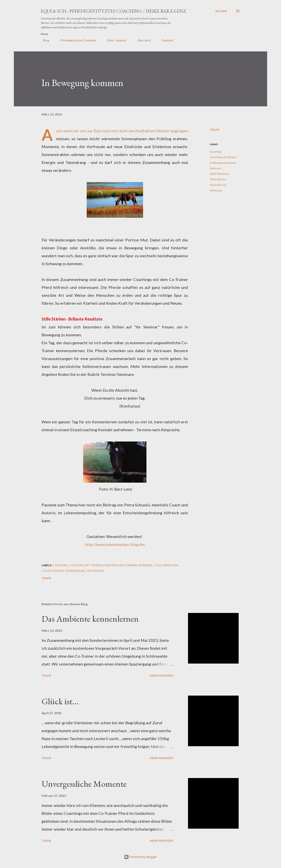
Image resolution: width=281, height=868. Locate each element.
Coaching (216, 152)
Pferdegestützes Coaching (76, 40)
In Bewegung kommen (223, 163)
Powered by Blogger (140, 857)
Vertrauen (216, 190)
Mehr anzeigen (161, 676)
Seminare (215, 168)
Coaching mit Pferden (223, 157)
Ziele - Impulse (114, 40)
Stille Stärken (218, 179)
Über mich (142, 40)
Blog (44, 40)
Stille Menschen (219, 174)
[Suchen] (221, 11)
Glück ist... (60, 701)
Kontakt (165, 40)
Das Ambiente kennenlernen (90, 619)
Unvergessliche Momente (84, 784)
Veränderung (218, 185)
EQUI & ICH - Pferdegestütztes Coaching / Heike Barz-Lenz (113, 11)
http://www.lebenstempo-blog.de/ (115, 544)
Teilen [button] (215, 130)
